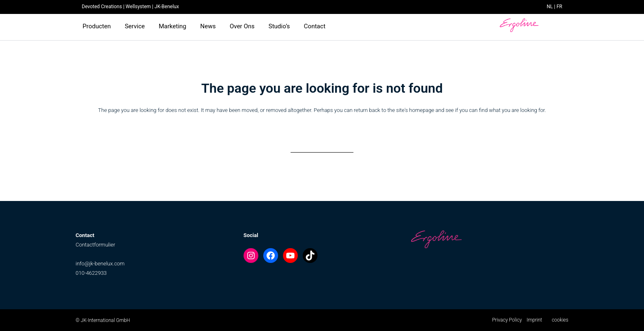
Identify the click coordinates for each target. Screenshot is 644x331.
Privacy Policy (507, 320)
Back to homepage (322, 144)
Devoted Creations (102, 7)
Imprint (534, 320)
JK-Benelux (167, 7)
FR (559, 7)
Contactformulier (95, 245)
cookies (560, 320)
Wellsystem (138, 7)
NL (550, 7)
